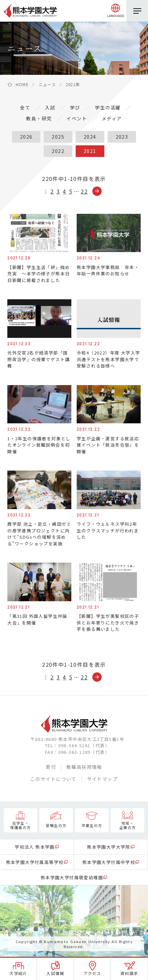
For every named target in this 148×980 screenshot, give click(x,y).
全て (25, 107)
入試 (50, 107)
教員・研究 (39, 118)
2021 (90, 151)
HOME (22, 84)
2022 (58, 151)
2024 (90, 137)
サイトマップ (102, 779)
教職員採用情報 (84, 767)
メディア (112, 118)
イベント (77, 118)
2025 (58, 137)
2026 (26, 137)
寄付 (51, 767)
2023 (122, 137)
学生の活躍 (108, 107)
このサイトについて (53, 779)
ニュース (47, 84)
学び (75, 107)
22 (84, 191)
